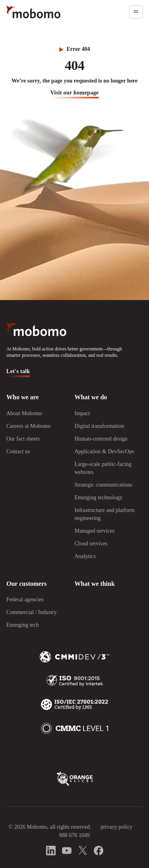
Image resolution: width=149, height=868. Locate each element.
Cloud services (91, 544)
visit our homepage (75, 93)
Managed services (95, 531)
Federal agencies (25, 600)
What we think (95, 584)
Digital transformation (100, 426)
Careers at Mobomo (28, 426)
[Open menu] (136, 12)
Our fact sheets (23, 439)
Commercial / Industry (32, 612)
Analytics (85, 556)
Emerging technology (99, 498)
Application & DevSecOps (104, 451)
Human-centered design (101, 439)
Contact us (18, 451)
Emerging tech (23, 625)
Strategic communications (104, 485)
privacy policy (116, 827)
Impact (82, 413)
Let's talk (18, 371)
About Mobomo (24, 413)
